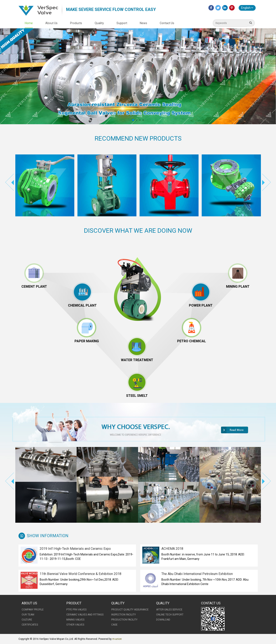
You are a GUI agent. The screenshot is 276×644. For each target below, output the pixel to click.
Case (114, 625)
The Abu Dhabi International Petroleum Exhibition (197, 574)
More (235, 430)
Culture (27, 620)
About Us (51, 23)
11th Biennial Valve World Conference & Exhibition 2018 (80, 574)
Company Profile (33, 610)
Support (122, 23)
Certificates (30, 625)
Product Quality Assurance (130, 610)
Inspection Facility (124, 615)
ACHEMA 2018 (172, 549)
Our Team (28, 615)
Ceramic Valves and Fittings (85, 615)
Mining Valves (75, 620)
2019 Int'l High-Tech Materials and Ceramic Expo (75, 549)
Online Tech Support (170, 615)
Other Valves (75, 625)
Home (29, 23)
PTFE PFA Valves (76, 610)
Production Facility (124, 620)
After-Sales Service (169, 610)
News (143, 23)
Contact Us (167, 23)
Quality (99, 23)
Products (76, 23)
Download (163, 620)
